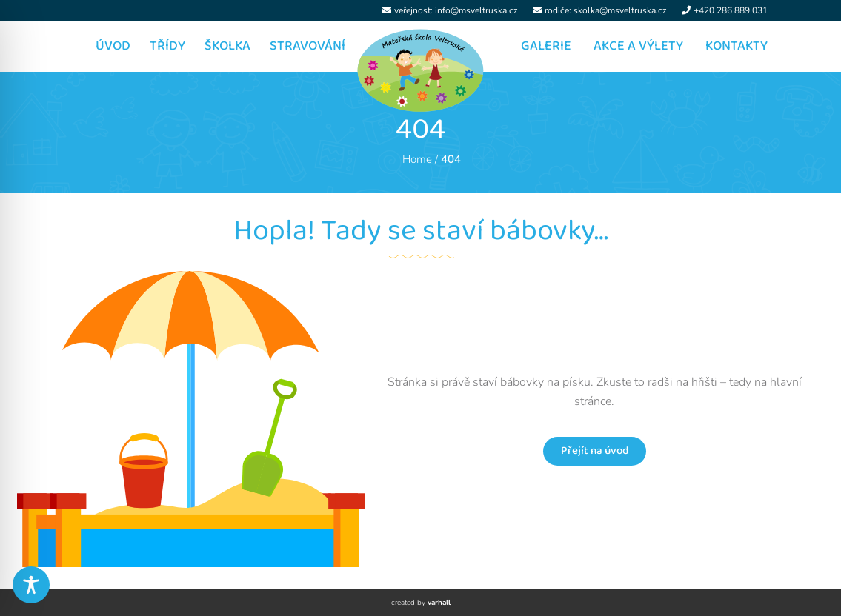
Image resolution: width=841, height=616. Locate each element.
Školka (227, 46)
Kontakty (737, 46)
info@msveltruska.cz (476, 10)
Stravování (308, 46)
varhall (439, 603)
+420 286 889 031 (731, 10)
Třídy (167, 46)
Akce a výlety (638, 46)
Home (417, 159)
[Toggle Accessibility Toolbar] (31, 585)
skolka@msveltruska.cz (620, 10)
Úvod (113, 46)
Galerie (546, 46)
